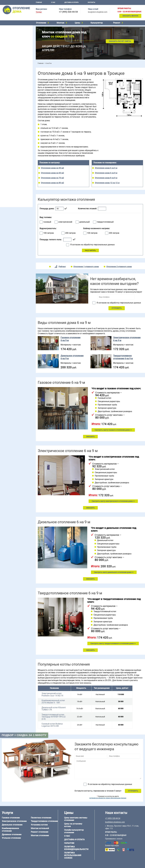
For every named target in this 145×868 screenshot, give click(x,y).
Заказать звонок (130, 16)
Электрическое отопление (12, 27)
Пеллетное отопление (10, 42)
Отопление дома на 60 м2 (52, 173)
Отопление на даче (9, 87)
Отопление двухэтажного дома (14, 100)
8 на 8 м (26, 155)
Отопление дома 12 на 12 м (107, 183)
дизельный (84, 222)
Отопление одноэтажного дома (14, 97)
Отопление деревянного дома (14, 172)
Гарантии (69, 843)
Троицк (39, 12)
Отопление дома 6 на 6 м (106, 168)
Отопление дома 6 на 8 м (106, 173)
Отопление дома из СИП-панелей (15, 178)
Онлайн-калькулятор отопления (74, 831)
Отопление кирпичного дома (13, 181)
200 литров (70, 233)
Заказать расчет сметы (120, 41)
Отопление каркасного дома (13, 175)
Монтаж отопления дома (12, 63)
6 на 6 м (26, 152)
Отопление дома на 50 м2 (52, 168)
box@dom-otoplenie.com (98, 12)
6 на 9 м (15, 155)
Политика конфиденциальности (76, 848)
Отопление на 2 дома (10, 94)
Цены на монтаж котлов (11, 72)
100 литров (48, 233)
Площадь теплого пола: (51, 240)
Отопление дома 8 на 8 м (106, 178)
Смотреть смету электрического (113, 501)
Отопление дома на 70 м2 (52, 178)
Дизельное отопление (10, 30)
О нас (53, 2)
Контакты (91, 2)
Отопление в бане (9, 90)
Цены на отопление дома (12, 69)
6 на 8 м (4, 155)
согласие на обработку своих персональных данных (108, 798)
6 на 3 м (15, 152)
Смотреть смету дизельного (114, 572)
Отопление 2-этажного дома (119, 267)
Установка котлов (9, 59)
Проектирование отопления (13, 84)
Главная (39, 2)
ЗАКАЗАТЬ (90, 437)
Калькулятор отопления (11, 79)
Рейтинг (62, 267)
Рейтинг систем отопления (17, 75)
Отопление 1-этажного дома (86, 267)
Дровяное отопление (10, 36)
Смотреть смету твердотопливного (113, 643)
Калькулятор (97, 23)
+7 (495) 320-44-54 (68, 12)
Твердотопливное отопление (13, 45)
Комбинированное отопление (13, 33)
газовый (47, 222)
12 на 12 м (5, 158)
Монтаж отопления (40, 835)
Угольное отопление (10, 39)
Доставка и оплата (71, 2)
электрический (65, 222)
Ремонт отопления (40, 832)
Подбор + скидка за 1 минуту (24, 735)
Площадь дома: (47, 209)
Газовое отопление (11, 818)
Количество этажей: (87, 209)
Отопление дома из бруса (12, 166)
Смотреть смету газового (113, 430)
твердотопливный (105, 222)
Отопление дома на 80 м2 (52, 183)
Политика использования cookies (73, 855)
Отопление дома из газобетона (14, 169)
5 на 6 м (4, 152)
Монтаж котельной (9, 55)
